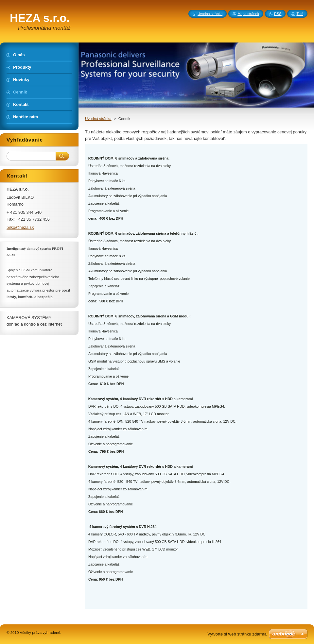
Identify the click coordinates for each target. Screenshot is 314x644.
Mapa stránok (248, 14)
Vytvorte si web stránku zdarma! (237, 634)
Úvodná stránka (98, 119)
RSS (278, 14)
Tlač (300, 14)
